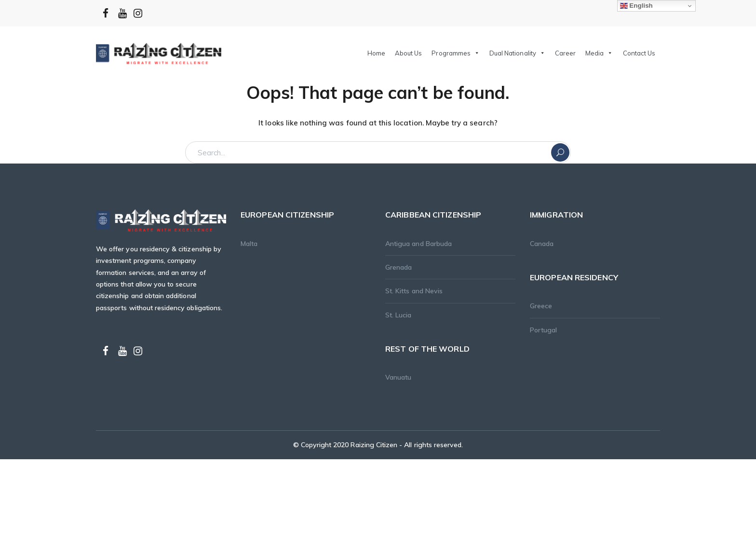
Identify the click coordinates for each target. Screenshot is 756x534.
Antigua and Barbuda (418, 244)
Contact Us (639, 53)
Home (376, 53)
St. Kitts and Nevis (414, 291)
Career (565, 53)
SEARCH (560, 152)
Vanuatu (398, 377)
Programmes (456, 53)
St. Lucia (398, 315)
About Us (408, 53)
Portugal (543, 330)
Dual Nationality (517, 53)
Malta (249, 244)
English (636, 6)
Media (599, 53)
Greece (541, 306)
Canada (542, 244)
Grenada (398, 267)
